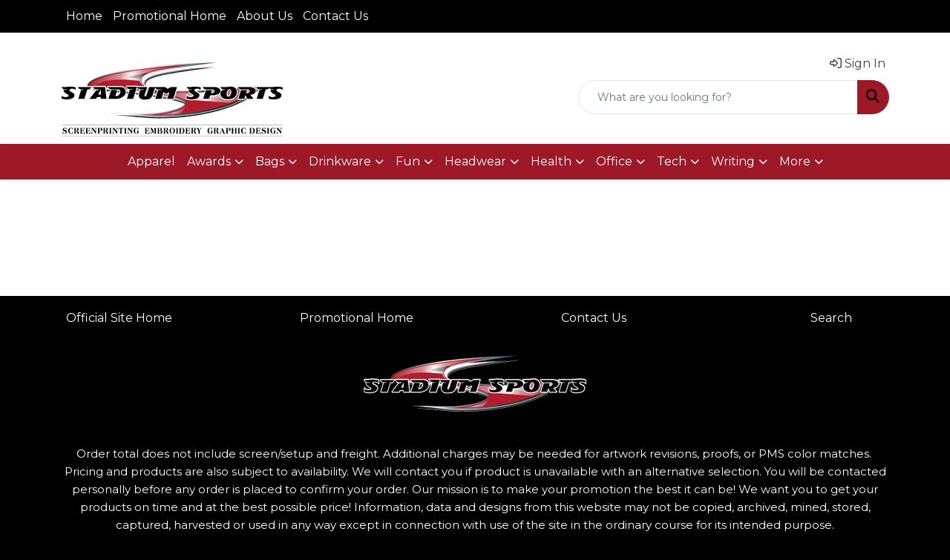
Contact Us (335, 16)
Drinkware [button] (340, 161)
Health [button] (551, 161)
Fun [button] (408, 161)
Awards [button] (209, 161)
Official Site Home (119, 318)
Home (84, 16)
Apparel (151, 161)
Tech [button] (672, 161)
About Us (265, 16)
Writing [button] (733, 161)
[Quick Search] (718, 97)
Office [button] (614, 161)
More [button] (795, 161)
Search (831, 318)
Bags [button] (270, 161)
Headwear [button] (475, 161)
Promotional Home (170, 16)
